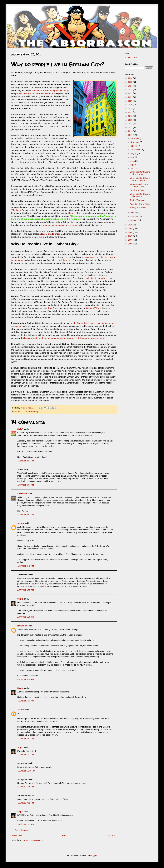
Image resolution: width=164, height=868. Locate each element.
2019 (131, 105)
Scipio (20, 599)
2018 (131, 109)
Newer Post (17, 836)
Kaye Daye (53, 308)
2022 (131, 93)
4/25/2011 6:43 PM (26, 515)
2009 (131, 229)
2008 (131, 232)
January (134, 220)
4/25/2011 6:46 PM (26, 566)
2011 (131, 135)
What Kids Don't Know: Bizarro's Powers (140, 179)
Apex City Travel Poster (140, 204)
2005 (131, 244)
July (132, 157)
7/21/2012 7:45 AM (26, 824)
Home (64, 836)
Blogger (94, 855)
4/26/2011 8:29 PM (26, 679)
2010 (131, 225)
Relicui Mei (132, 57)
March (133, 212)
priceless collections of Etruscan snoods (34, 93)
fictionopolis (23, 412)
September (135, 150)
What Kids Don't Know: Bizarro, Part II (140, 173)
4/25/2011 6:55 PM (26, 590)
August (134, 153)
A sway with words (138, 208)
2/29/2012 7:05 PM (26, 787)
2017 (131, 112)
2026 (131, 78)
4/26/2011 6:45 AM (26, 617)
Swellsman (22, 494)
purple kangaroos (65, 260)
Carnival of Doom (137, 190)
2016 (131, 116)
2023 (131, 90)
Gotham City (33, 412)
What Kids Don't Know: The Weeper (140, 195)
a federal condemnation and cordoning (61, 225)
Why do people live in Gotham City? (139, 185)
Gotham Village (93, 308)
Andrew (21, 523)
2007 (131, 236)
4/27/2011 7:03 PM (26, 755)
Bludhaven (17, 210)
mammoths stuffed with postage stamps (51, 90)
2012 (131, 131)
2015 (131, 120)
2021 (131, 97)
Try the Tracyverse (138, 200)
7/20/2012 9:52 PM (26, 803)
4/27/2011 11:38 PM (26, 771)
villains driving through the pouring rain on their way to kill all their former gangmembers (64, 338)
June (133, 161)
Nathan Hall (23, 626)
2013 (131, 127)
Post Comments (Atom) (33, 840)
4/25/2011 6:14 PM (26, 485)
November (135, 142)
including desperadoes (96, 278)
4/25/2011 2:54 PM (26, 461)
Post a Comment (22, 830)
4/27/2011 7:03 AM (26, 701)
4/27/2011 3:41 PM (26, 739)
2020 (131, 101)
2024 (131, 86)
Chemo (71, 213)
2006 (131, 240)
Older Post (112, 836)
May (132, 165)
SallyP (20, 429)
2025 (131, 82)
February (135, 216)
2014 (131, 124)
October (134, 146)
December (135, 138)
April (133, 169)
